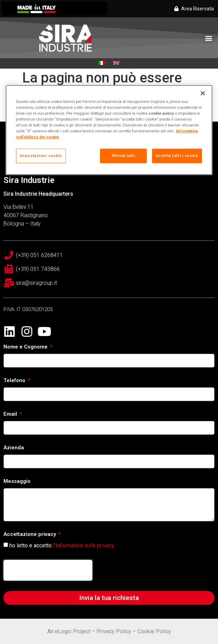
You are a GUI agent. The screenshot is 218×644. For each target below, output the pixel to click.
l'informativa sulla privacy (84, 545)
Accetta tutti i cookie (177, 156)
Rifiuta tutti (124, 156)
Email (11, 414)
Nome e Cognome (26, 347)
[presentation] (48, 570)
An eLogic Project (69, 631)
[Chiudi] (203, 93)
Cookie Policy (154, 631)
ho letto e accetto (62, 545)
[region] (109, 130)
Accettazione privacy (30, 535)
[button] (209, 38)
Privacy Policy (114, 631)
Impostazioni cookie (41, 156)
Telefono (15, 381)
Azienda (14, 448)
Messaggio (17, 482)
